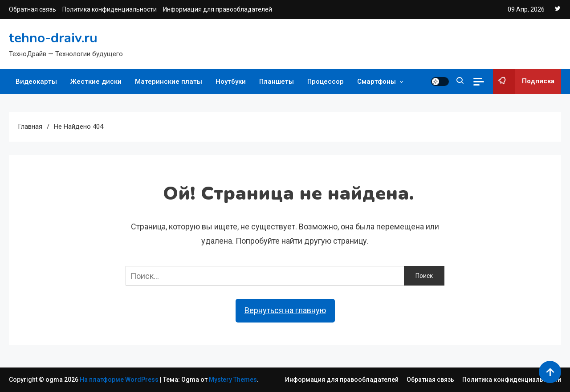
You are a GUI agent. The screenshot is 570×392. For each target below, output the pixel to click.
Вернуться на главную (285, 310)
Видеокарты (36, 82)
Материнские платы (169, 82)
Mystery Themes (233, 380)
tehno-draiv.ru (53, 38)
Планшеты (277, 82)
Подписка (524, 82)
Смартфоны (377, 82)
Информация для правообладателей (218, 9)
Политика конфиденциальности (110, 9)
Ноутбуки (231, 82)
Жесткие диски (96, 82)
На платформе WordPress (120, 380)
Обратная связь (33, 9)
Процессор (326, 82)
